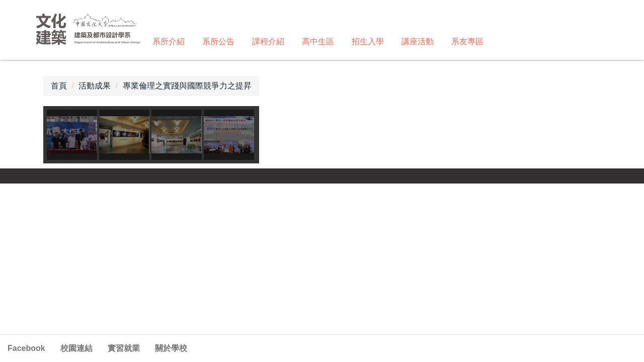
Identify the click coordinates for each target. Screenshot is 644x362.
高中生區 (318, 41)
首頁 (59, 86)
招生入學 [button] (368, 41)
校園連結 (76, 348)
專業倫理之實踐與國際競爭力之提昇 (187, 86)
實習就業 (124, 348)
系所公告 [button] (218, 41)
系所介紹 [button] (169, 41)
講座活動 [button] (418, 41)
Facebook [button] (26, 348)
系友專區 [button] (467, 41)
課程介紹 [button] (268, 41)
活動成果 (95, 86)
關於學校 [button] (171, 348)
